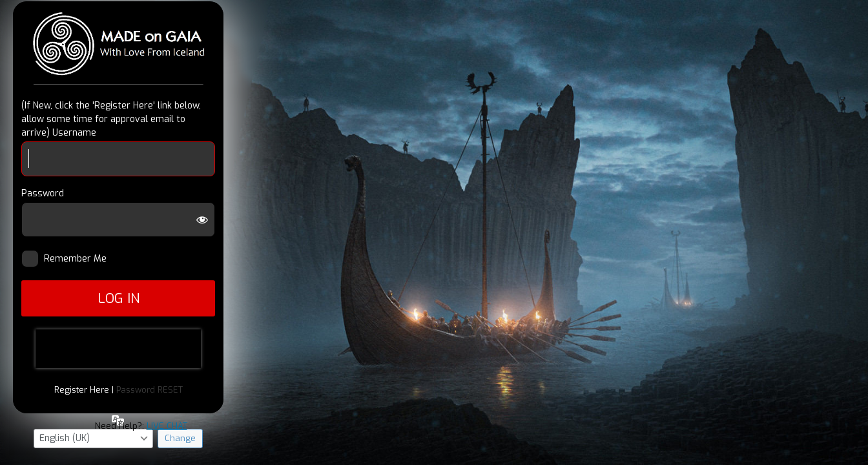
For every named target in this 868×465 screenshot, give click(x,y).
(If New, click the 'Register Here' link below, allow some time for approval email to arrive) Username (111, 119)
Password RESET (150, 390)
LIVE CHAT (167, 426)
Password (43, 193)
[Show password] (202, 220)
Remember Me (80, 259)
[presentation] (118, 349)
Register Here (82, 390)
